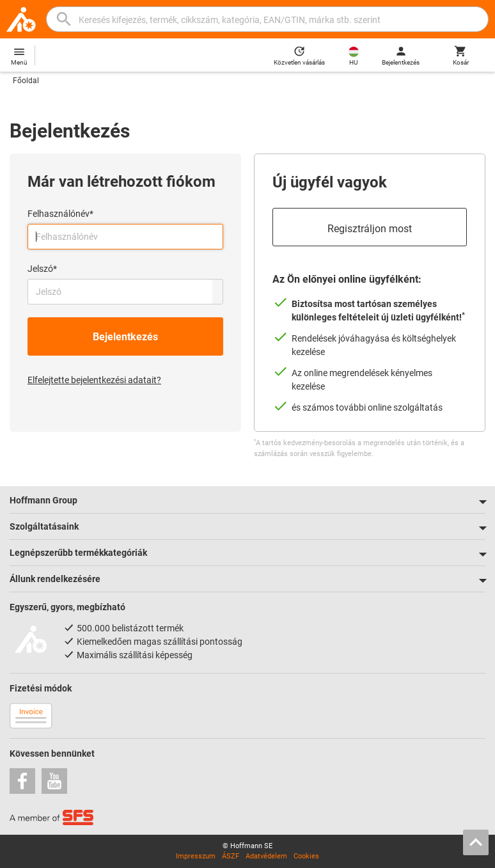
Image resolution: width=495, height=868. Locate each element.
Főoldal (26, 81)
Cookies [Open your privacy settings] (306, 856)
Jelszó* (42, 269)
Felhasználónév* (60, 214)
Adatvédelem (266, 856)
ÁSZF (231, 856)
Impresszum (196, 856)
